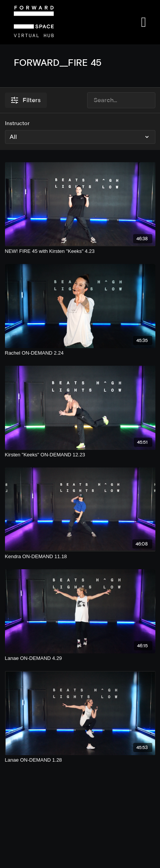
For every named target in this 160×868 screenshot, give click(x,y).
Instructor (17, 123)
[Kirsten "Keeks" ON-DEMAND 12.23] (80, 455)
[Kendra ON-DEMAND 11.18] (80, 557)
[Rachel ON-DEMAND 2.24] (80, 353)
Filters (26, 100)
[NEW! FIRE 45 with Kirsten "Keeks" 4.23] (80, 251)
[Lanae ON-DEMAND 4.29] (80, 658)
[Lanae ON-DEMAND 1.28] (80, 760)
